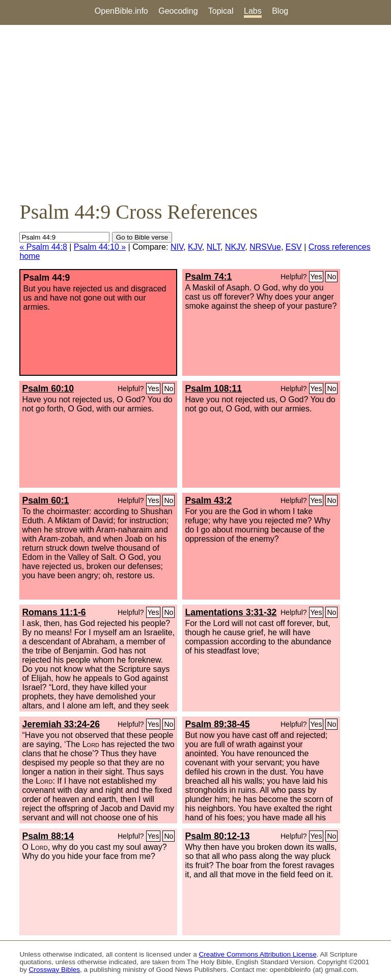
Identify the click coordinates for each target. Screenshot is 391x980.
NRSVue (265, 247)
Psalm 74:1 (208, 277)
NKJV (235, 247)
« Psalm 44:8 (43, 247)
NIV (177, 247)
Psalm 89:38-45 (217, 724)
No (331, 277)
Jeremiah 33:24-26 (61, 724)
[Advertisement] (195, 112)
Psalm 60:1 (45, 500)
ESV (294, 247)
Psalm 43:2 (208, 500)
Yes (316, 277)
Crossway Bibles (54, 970)
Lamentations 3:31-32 (231, 612)
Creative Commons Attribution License (258, 954)
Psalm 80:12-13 (217, 836)
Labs (253, 11)
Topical (221, 11)
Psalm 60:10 (48, 389)
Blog (280, 11)
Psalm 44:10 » (100, 247)
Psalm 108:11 (213, 389)
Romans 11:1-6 (54, 612)
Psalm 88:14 (48, 836)
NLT (214, 247)
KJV (195, 247)
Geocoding (178, 11)
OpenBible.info (121, 11)
